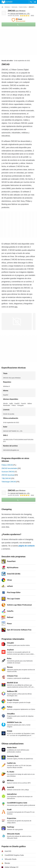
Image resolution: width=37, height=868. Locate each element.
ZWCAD (17, 11)
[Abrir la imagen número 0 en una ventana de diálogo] (17, 321)
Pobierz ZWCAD (7, 465)
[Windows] (7, 7)
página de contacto (27, 546)
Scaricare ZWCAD (8, 472)
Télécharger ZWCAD (9, 482)
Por (19, 14)
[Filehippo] (7, 2)
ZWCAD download (8, 475)
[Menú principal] (35, 2)
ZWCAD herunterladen (9, 468)
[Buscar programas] (31, 2)
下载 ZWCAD (6, 478)
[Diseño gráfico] (23, 7)
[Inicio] (2, 7)
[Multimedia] (14, 7)
